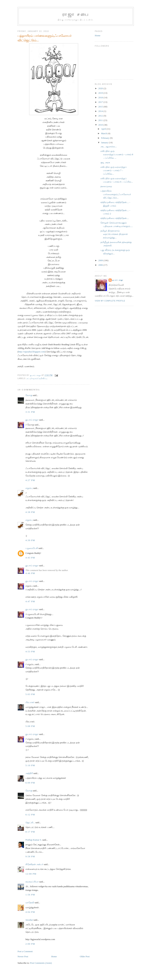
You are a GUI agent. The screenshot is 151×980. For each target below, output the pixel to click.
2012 (101, 116)
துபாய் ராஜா (32, 420)
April (104, 129)
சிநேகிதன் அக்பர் (34, 864)
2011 (101, 120)
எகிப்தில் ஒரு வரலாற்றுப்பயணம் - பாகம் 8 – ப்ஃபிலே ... (117, 154)
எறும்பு (29, 488)
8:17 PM (30, 832)
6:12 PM (30, 815)
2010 (101, 125)
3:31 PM (30, 412)
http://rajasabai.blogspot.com (32, 352)
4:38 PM (30, 512)
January (105, 142)
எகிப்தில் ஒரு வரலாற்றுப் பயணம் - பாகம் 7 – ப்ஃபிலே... (114, 170)
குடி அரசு (105, 162)
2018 (101, 97)
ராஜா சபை (76, 14)
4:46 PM (30, 573)
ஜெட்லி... (30, 822)
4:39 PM (30, 540)
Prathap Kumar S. (34, 840)
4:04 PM (30, 912)
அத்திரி (29, 773)
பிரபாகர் (30, 702)
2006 (101, 265)
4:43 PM (30, 558)
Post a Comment (25, 951)
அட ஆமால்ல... (109, 147)
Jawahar (29, 920)
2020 (101, 88)
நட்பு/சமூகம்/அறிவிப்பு (37, 378)
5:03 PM (30, 694)
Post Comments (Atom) (41, 963)
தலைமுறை (106, 186)
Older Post (85, 956)
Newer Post (23, 956)
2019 (101, 93)
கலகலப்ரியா (32, 882)
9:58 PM (30, 856)
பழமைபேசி (32, 548)
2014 (101, 111)
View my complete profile (110, 301)
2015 (101, 107)
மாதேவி (30, 902)
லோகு (29, 395)
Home (54, 956)
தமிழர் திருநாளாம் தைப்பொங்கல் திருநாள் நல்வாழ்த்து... (114, 234)
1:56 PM (30, 895)
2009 (101, 260)
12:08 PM (31, 874)
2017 (101, 102)
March (104, 133)
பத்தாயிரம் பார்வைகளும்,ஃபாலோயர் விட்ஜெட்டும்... (116, 194)
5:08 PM (30, 726)
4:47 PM (30, 601)
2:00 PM (30, 944)
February (106, 138)
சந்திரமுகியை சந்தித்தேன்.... (115, 218)
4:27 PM (30, 480)
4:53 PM (30, 651)
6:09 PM (30, 783)
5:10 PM (30, 765)
